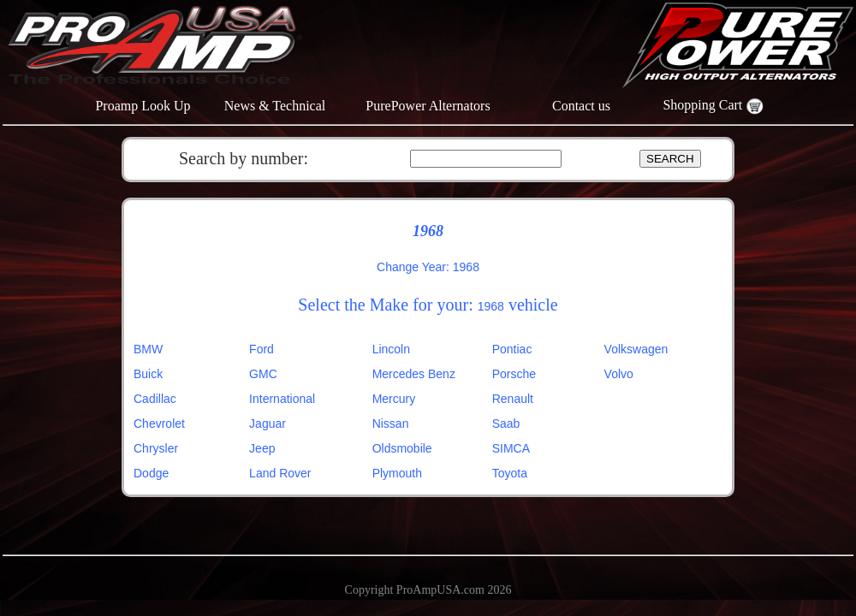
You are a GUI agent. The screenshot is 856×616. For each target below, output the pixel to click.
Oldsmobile (402, 448)
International (282, 399)
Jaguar (267, 423)
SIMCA (511, 448)
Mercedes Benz (414, 374)
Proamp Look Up (143, 106)
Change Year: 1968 (428, 267)
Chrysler (156, 448)
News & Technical (275, 106)
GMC (263, 374)
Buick (148, 374)
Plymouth (397, 473)
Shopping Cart (713, 105)
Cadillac (155, 399)
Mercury (394, 399)
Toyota (510, 473)
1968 (491, 306)
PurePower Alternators (428, 106)
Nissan (391, 423)
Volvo (619, 374)
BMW (148, 349)
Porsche (514, 374)
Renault (513, 399)
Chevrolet (159, 423)
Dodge (151, 473)
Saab (506, 423)
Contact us (581, 106)
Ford (262, 349)
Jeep (262, 448)
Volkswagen (636, 349)
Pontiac (512, 349)
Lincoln (391, 349)
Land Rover (280, 473)
